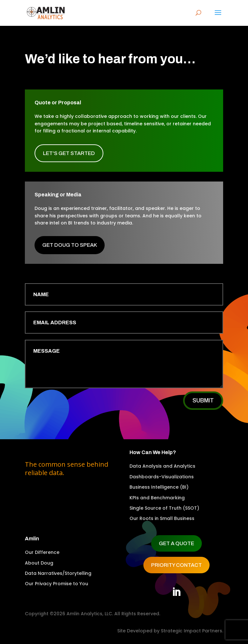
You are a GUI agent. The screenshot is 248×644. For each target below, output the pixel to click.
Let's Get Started (69, 153)
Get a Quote (176, 543)
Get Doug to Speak (70, 245)
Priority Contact (176, 565)
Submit (203, 400)
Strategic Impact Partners (191, 631)
